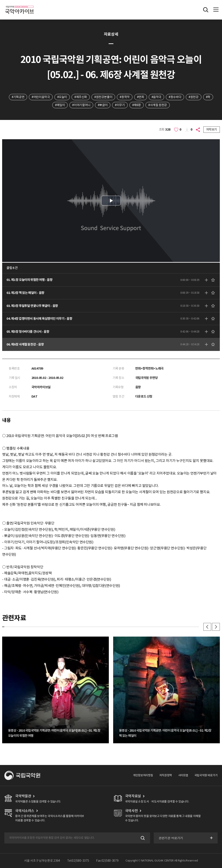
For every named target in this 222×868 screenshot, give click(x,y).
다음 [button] (216, 627)
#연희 (141, 97)
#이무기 (120, 105)
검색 (142, 838)
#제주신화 (81, 97)
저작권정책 (166, 775)
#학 (208, 97)
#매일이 (60, 105)
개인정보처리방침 (143, 775)
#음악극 (156, 97)
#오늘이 (62, 97)
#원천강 (193, 97)
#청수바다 (175, 97)
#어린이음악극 (41, 97)
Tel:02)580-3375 (78, 861)
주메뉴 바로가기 (0, 0)
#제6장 (137, 105)
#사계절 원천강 (158, 105)
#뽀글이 (103, 105)
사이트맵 (183, 775)
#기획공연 (18, 97)
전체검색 (206, 10)
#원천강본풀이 (103, 97)
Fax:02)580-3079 (107, 861)
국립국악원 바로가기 (206, 775)
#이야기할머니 (81, 105)
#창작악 (125, 97)
